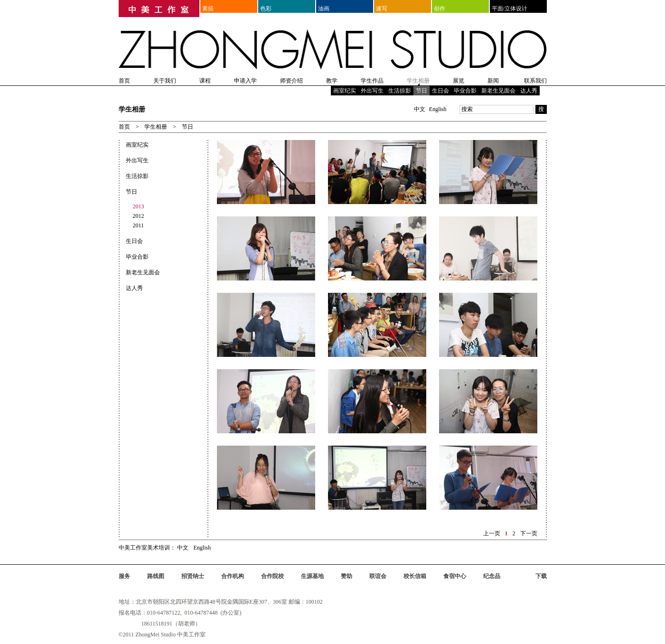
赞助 (347, 576)
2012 (139, 216)
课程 (205, 81)
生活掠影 (400, 91)
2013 (139, 206)
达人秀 (529, 91)
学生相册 (418, 81)
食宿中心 (455, 576)
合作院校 (272, 576)
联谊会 (378, 576)
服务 (124, 576)
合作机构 (233, 576)
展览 (459, 81)
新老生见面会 (498, 91)
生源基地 (312, 576)
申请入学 (245, 81)
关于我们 (165, 81)
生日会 (440, 91)
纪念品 (492, 576)
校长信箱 (415, 576)
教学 (332, 81)
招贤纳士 (193, 576)
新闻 (493, 81)
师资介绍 (291, 81)
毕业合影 (465, 91)
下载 (541, 576)
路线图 (156, 576)
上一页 (492, 533)
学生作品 (372, 81)
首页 (124, 81)
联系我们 (535, 81)
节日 (421, 91)
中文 (420, 109)
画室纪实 (345, 91)
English (438, 109)
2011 (139, 225)
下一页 (529, 533)
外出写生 (372, 91)
